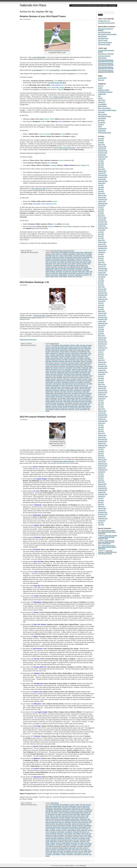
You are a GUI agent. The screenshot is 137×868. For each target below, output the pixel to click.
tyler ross (60, 406)
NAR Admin (101, 112)
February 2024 (102, 195)
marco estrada (84, 267)
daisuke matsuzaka (51, 360)
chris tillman (49, 256)
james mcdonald (76, 371)
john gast (53, 379)
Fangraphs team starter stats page (64, 461)
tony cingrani (53, 405)
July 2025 (101, 161)
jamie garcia (53, 372)
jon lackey (79, 264)
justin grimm (49, 384)
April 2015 (101, 407)
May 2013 (101, 454)
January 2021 (102, 267)
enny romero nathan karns (52, 364)
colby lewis (67, 358)
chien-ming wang (76, 355)
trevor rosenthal (83, 405)
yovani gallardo (63, 276)
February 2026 (102, 147)
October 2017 (102, 346)
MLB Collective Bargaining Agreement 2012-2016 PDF (106, 64)
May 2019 (101, 307)
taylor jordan (81, 401)
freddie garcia (49, 368)
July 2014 (101, 425)
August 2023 (102, 206)
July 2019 (101, 303)
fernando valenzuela (65, 819)
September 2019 (103, 299)
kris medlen (54, 267)
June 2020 (101, 281)
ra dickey (48, 395)
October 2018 (102, 321)
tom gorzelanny (68, 403)
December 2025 (103, 151)
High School (102, 102)
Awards (100, 88)
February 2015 (102, 411)
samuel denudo (70, 398)
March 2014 (101, 433)
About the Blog (102, 78)
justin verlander (80, 265)
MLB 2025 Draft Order (104, 32)
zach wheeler (83, 409)
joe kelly (87, 377)
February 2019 (102, 313)
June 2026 (101, 139)
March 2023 (101, 216)
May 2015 (101, 405)
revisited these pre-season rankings (31, 317)
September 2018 (103, 323)
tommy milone (54, 275)
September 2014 (103, 421)
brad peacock (55, 350)
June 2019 (101, 305)
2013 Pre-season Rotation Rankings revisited (43, 417)
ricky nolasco (70, 395)
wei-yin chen (86, 275)
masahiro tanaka (50, 268)
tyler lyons (54, 406)
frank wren (63, 259)
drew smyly (57, 363)
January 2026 (102, 149)
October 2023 (102, 202)
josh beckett (56, 265)
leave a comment (25, 19)
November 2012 (103, 466)
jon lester (84, 264)
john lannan (60, 379)
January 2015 (102, 413)
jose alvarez (89, 380)
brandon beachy (88, 252)
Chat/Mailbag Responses (105, 92)
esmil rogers (82, 817)
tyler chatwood (67, 851)
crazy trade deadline (39, 57)
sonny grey (48, 273)
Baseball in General (104, 90)
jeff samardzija (86, 374)
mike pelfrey (86, 392)
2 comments (24, 420)
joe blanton (81, 377)
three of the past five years (67, 148)
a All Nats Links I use (104, 21)
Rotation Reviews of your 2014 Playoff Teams (43, 16)
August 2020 (102, 277)
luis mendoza (49, 837)
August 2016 (102, 374)
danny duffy (49, 257)
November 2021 (103, 248)
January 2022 (102, 244)
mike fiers (66, 270)
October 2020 (102, 273)
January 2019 (102, 315)
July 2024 (101, 185)
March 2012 (101, 482)
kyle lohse (60, 267)
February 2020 (102, 289)
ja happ (79, 369)
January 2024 (102, 197)
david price (55, 257)
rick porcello (86, 270)
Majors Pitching (55, 251)
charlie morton (80, 254)
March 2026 (101, 145)
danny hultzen (80, 360)
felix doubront (62, 366)
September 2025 (103, 157)
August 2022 (102, 230)
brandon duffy (72, 350)
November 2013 (103, 441)
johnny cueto (67, 379)
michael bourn (78, 390)
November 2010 (103, 514)
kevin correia (74, 384)
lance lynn (66, 267)
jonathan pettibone (50, 380)
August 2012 (102, 472)
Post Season (71, 251)
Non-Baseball (102, 118)
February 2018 (102, 338)
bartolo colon (87, 348)
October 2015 (102, 395)
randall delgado (55, 395)
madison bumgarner (75, 267)
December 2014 (103, 415)
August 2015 (102, 399)
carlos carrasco (75, 353)
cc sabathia (64, 254)
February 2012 (102, 484)
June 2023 (101, 210)
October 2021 (102, 250)
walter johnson (70, 853)
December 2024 (103, 175)
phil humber (89, 393)
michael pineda (87, 268)
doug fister (61, 257)
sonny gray (82, 400)
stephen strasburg (63, 273)
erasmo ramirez (54, 817)
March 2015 (101, 409)
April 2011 (101, 504)
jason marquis (54, 825)
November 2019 (103, 295)
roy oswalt (81, 845)
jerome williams (82, 827)
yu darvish (57, 409)
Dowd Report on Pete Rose (106, 54)
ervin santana (86, 257)
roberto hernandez (50, 272)
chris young (55, 256)
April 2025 (101, 167)
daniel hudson (72, 360)
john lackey (71, 829)
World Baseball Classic (105, 133)
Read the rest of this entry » (28, 340)
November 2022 (103, 224)
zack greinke (79, 276)
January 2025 (102, 173)
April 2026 (101, 143)
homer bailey (54, 369)
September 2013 (103, 445)
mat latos (76, 388)
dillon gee (83, 361)
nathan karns (53, 841)
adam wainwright (64, 252)
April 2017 (101, 358)
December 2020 (103, 269)
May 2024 (101, 189)
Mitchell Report (102, 58)
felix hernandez (70, 366)
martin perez (61, 388)
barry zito (81, 348)
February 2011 (102, 508)
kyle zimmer (77, 385)
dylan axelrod (65, 816)
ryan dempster (53, 398)
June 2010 (101, 525)
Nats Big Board (102, 36)
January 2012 (102, 486)
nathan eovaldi (49, 393)
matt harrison (49, 390)
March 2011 (101, 506)
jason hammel (76, 262)
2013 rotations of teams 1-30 (75, 450)
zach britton (71, 409)
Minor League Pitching (104, 108)
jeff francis (60, 374)
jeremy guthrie (57, 264)
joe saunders (64, 829)
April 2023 (101, 214)
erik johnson (75, 364)
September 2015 (103, 397)
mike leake (57, 392)
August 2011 (102, 496)
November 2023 (103, 199)
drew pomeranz (69, 257)
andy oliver (77, 347)
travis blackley (61, 405)
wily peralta (78, 408)
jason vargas (83, 262)
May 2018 (101, 332)
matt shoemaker (71, 268)
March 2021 (101, 262)
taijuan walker (72, 273)
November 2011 (103, 490)
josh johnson (72, 382)
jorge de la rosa (81, 380)
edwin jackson (88, 363)
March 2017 (101, 360)
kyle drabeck (61, 835)
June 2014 (101, 427)
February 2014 (102, 435)
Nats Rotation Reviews (105, 116)
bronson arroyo (54, 353)
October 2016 (102, 370)
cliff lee (61, 358)
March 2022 (101, 240)
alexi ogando (61, 347)
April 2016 (101, 382)
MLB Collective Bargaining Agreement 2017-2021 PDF (106, 68)
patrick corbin (67, 393)
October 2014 (102, 419)
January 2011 (102, 510)
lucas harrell (87, 835)
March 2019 (101, 311)
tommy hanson (84, 403)
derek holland (77, 361)
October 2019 (102, 297)
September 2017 (103, 348)
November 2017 (103, 344)
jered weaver (49, 264)
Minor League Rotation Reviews (107, 110)
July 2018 (101, 328)
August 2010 (102, 521)
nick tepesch (61, 841)
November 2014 (103, 417)
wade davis (49, 408)
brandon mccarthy (50, 254)
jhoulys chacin (74, 377)
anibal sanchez (79, 252)
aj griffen (77, 345)
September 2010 (103, 519)
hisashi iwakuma (71, 260)
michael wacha (50, 270)
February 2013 (102, 460)
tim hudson (86, 273)
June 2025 (101, 163)
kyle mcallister (69, 385)
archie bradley (64, 348)
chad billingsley (72, 254)
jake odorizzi (53, 371)
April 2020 (101, 285)
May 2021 (101, 258)
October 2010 (102, 517)
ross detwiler (59, 397)
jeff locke (73, 374)
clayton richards (55, 358)
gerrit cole (84, 259)
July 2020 (101, 279)
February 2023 (102, 218)
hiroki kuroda (63, 260)
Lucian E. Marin (69, 866)
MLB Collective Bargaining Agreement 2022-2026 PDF (106, 71)
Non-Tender (101, 120)
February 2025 (102, 171)
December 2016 (103, 366)
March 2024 (101, 193)
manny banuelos (66, 387)
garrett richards (71, 259)
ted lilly (85, 848)
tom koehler (76, 403)
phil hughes (82, 393)
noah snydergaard (59, 393)
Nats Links (101, 80)
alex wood (72, 252)
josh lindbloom (80, 382)
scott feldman (73, 846)
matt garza (63, 268)
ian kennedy (68, 369)
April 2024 (101, 191)
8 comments (24, 285)
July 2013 (101, 449)
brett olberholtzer (58, 809)
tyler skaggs (66, 406)
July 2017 (101, 352)
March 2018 (101, 336)
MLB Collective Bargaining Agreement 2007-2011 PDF (106, 61)
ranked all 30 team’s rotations (43, 315)
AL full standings (37, 70)
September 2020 (103, 275)
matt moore (63, 390)
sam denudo (57, 846)
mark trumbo (53, 388)
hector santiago (55, 260)
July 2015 (101, 401)
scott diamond (85, 398)
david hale (48, 361)
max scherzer (79, 268)
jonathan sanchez (60, 380)
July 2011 (101, 498)
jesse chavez (64, 264)
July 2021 (101, 254)
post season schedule (70, 70)
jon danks (73, 379)
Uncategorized (102, 129)
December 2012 (103, 464)
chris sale (62, 356)
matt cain (57, 268)
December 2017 (103, 342)
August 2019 (102, 301)
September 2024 (103, 181)
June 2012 (101, 476)
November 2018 (103, 319)
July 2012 (101, 474)
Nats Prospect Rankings (105, 42)
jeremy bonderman (58, 376)
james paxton (53, 262)
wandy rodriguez (63, 408)
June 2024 (101, 187)
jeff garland (67, 374)
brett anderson (74, 352)
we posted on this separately (57, 83)
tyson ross (80, 851)
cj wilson (61, 256)
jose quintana (57, 382)
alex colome (89, 345)
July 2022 (101, 232)
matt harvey (56, 390)
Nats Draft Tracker (103, 38)
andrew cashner (69, 347)
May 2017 (101, 356)
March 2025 (101, 169)
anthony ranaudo (55, 348)
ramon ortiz (58, 843)
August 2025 (102, 159)
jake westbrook (67, 371)
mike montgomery (78, 392)
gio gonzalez (69, 368)
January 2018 (102, 340)
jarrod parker (75, 372)
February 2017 (102, 362)
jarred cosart (68, 372)
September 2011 (103, 494)
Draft (99, 96)
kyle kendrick (56, 385)
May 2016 (101, 380)
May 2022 (101, 236)
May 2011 (101, 502)
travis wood (68, 405)
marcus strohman (83, 387)
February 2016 (102, 386)
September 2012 (103, 470)
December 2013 (103, 439)
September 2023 (103, 204)
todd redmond (61, 849)
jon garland (52, 830)
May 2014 (101, 429)
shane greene (82, 272)
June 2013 (101, 451)
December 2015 (103, 391)
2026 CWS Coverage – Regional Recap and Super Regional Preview (108, 537)
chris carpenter (55, 356)
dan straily (89, 256)
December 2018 (103, 317)
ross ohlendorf (67, 397)
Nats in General (63, 251)
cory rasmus (76, 256)
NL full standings (55, 70)
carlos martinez (84, 353)
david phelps (55, 361)
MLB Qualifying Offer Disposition (107, 34)
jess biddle (59, 377)
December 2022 (103, 222)
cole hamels (73, 358)
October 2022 (102, 226)
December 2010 (103, 512)
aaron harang (56, 252)
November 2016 (103, 368)
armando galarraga (73, 348)
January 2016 (102, 388)
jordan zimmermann (71, 380)
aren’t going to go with (38, 189)
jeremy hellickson (84, 376)
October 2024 (102, 179)
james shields (61, 262)
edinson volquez (78, 257)
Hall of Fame (102, 100)
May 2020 (101, 283)
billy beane (48, 350)
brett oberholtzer (83, 352)
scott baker (78, 398)
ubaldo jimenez (63, 275)
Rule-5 (100, 127)
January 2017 (102, 364)
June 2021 (101, 256)
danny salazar (88, 360)
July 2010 (101, 523)
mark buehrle (76, 837)
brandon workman (65, 352)
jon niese (90, 379)
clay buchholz (80, 356)
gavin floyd (78, 259)
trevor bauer (75, 405)
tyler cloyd (74, 851)
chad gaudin (68, 355)
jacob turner (85, 369)
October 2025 (102, 155)
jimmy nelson (72, 264)
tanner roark (80, 273)
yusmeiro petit (71, 276)
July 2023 (101, 208)
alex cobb (83, 345)
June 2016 (101, 378)
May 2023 (101, 212)
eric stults (62, 364)
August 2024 (102, 183)
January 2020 (102, 291)
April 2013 (101, 456)
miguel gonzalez (58, 270)
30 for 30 (101, 86)
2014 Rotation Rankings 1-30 (34, 282)
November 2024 (103, 177)
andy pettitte (84, 347)
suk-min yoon (59, 401)
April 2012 (101, 480)
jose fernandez (49, 382)
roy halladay (87, 397)
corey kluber (80, 358)
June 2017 (101, 354)
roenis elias (59, 272)
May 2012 (101, 478)
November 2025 (103, 153)
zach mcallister (77, 854)
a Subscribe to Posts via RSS (106, 23)
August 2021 (102, 252)
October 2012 (102, 468)
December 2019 (103, 293)
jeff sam (89, 262)
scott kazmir (74, 272)
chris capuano (88, 254)
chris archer (84, 355)
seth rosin (60, 400)
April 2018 (101, 334)
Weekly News (102, 131)
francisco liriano (56, 259)
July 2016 (101, 376)
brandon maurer (80, 350)
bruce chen (62, 353)
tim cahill (48, 403)
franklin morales (88, 366)
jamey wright (68, 262)
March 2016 (101, 384)
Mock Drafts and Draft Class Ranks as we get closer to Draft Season (107, 532)
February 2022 (102, 242)
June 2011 (101, 500)
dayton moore (69, 361)
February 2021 (102, 265)
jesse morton (66, 377)
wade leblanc (78, 275)
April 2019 (101, 309)
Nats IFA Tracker (103, 40)
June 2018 (101, 330)
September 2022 (103, 228)
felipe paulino (54, 366)
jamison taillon (61, 372)
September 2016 (103, 372)
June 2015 (101, 403)
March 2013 (101, 458)
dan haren (83, 256)
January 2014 (102, 437)
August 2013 (102, 447)
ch (91, 809)
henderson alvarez (75, 821)
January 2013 (102, 462)
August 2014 (102, 423)
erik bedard (69, 364)
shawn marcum (67, 400)
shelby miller (89, 272)
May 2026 (101, 141)
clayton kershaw (68, 256)
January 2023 (102, 220)
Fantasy (100, 98)
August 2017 (102, 350)
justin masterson (71, 265)
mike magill (63, 392)
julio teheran (63, 265)
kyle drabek (49, 385)
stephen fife (55, 273)
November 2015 (103, 393)
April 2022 (101, 238)
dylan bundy (64, 363)
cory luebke (87, 358)
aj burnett (72, 345)
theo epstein (88, 401)
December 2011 (103, 488)
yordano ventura (54, 276)
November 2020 (103, 271)
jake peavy (60, 371)
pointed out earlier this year (62, 97)
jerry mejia (53, 377)
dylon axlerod (71, 363)
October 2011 (102, 492)
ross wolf (81, 397)
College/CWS (102, 94)
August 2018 (102, 325)
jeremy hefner (75, 376)
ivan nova (86, 260)
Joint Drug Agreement (104, 56)
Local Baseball (102, 104)
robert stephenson (86, 395)
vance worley (71, 275)
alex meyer (48, 347)
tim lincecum (60, 403)
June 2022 (101, 234)
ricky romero (77, 395)
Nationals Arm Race (33, 5)
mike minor (72, 270)
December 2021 (103, 246)
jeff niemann (79, 374)
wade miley (55, 408)
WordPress (83, 866)
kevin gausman (82, 384)
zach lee (77, 409)
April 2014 (101, 431)
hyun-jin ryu (79, 260)
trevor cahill (60, 851)
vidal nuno (88, 406)
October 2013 (102, 443)
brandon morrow (55, 352)
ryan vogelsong (66, 272)
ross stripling (74, 397)
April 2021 (101, 260)
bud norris (58, 254)
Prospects (101, 125)
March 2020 (101, 287)
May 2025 (101, 165)
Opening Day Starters (104, 44)
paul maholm (79, 270)
